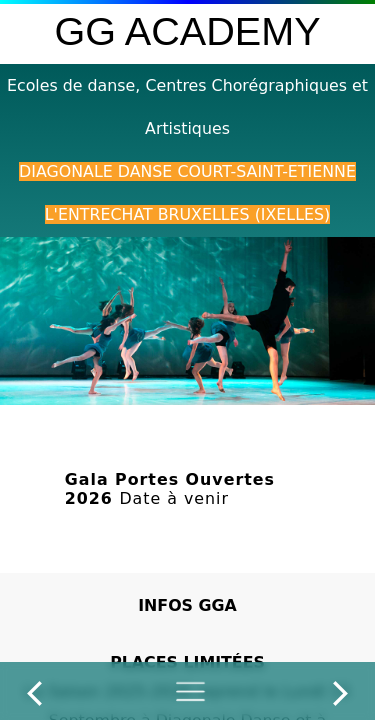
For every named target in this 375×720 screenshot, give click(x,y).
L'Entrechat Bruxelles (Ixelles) (187, 214)
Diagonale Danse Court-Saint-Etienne (187, 171)
